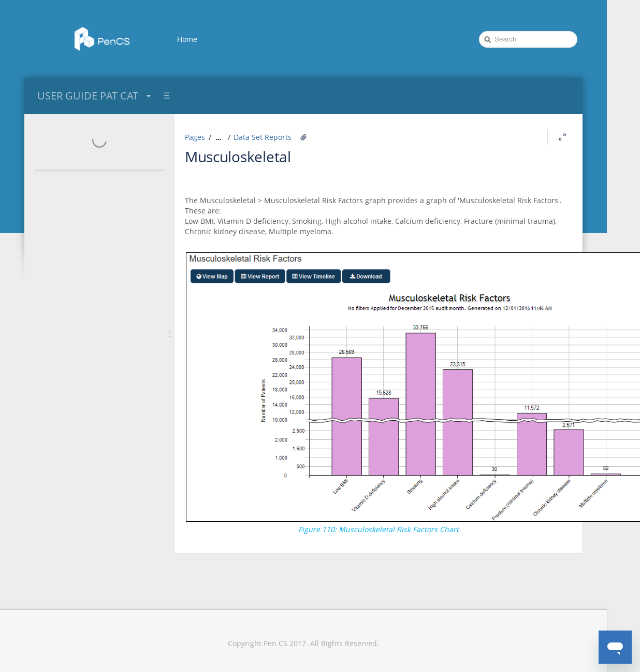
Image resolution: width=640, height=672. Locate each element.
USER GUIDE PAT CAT (96, 96)
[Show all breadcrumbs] (218, 137)
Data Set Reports (263, 137)
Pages (195, 137)
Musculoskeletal (238, 156)
